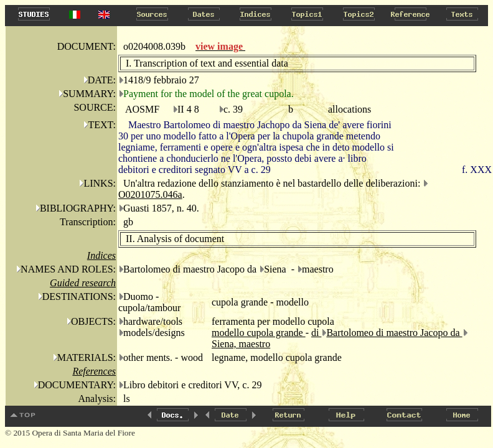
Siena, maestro (241, 344)
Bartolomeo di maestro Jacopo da (394, 333)
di (316, 333)
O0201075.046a (150, 194)
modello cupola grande (259, 333)
